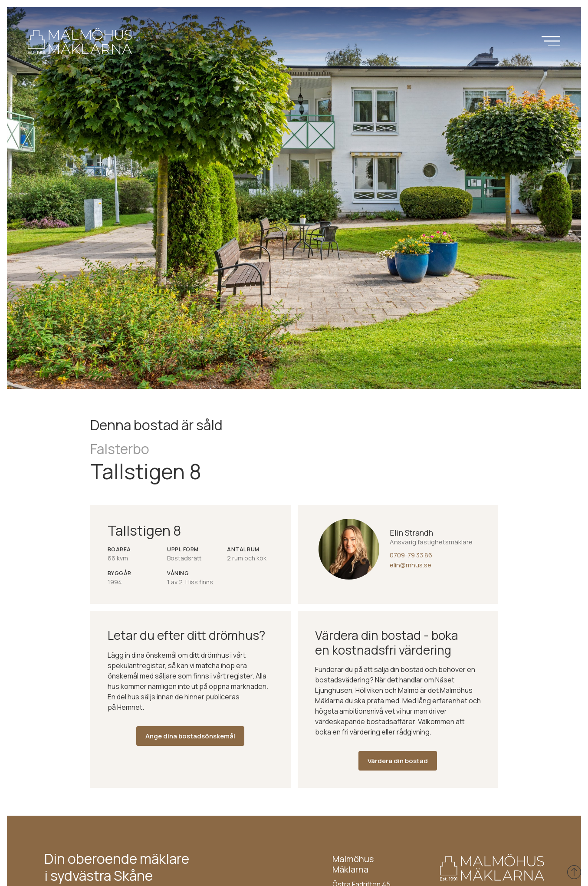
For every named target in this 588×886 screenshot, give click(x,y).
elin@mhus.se (411, 565)
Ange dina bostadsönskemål (190, 736)
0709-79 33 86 (411, 555)
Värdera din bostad (398, 761)
